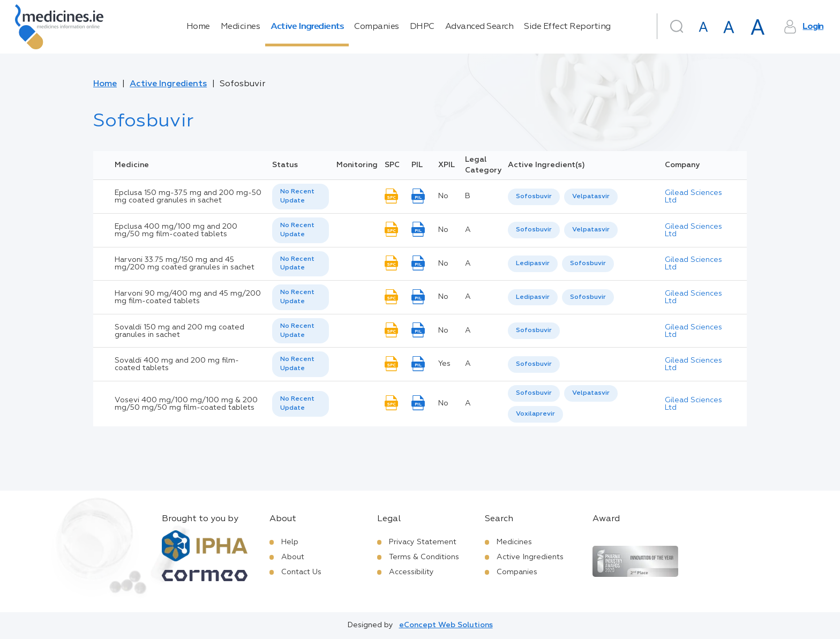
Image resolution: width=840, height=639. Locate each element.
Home (198, 27)
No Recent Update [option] (297, 196)
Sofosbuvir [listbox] (534, 197)
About (293, 557)
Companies (377, 27)
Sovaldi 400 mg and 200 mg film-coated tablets (177, 364)
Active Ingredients (307, 27)
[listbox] (301, 197)
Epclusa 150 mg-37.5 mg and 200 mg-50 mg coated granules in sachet (188, 197)
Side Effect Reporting (567, 27)
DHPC (422, 27)
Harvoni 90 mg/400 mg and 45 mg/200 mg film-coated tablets (188, 297)
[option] (534, 197)
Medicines (241, 27)
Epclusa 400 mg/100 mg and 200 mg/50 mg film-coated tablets (176, 230)
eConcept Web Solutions (446, 625)
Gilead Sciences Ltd (693, 197)
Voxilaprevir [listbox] (535, 414)
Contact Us (301, 572)
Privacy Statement (423, 542)
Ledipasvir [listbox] (533, 264)
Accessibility (411, 572)
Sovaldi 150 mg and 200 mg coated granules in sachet (179, 331)
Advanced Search (479, 27)
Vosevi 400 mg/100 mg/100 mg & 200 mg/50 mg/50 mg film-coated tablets (186, 404)
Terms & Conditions (424, 557)
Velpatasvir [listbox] (591, 197)
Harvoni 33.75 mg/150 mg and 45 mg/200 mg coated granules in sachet (185, 264)
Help (290, 542)
